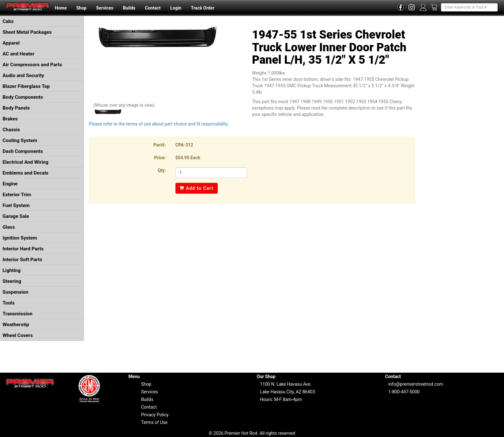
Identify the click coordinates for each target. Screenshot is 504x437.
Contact (153, 8)
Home (61, 8)
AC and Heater (18, 54)
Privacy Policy (155, 415)
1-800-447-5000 (404, 392)
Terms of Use (154, 422)
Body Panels (16, 108)
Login (176, 8)
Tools (9, 303)
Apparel (11, 43)
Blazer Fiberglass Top (26, 86)
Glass (9, 227)
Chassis (11, 130)
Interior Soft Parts (22, 260)
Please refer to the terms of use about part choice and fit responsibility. (159, 124)
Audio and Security (23, 75)
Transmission (18, 314)
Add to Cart (197, 188)
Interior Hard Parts (23, 249)
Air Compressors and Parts (32, 65)
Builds (129, 8)
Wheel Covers (18, 335)
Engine (10, 184)
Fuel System (16, 205)
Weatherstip (16, 325)
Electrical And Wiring (25, 162)
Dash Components (23, 151)
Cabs (8, 21)
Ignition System (20, 238)
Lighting (12, 270)
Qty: (162, 170)
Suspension (15, 292)
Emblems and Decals (25, 173)
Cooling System (20, 140)
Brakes (10, 119)
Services (105, 8)
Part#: (160, 145)
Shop (81, 8)
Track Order (202, 8)
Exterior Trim (17, 195)
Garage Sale (16, 216)
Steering (12, 281)
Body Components (23, 97)
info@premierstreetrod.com (416, 384)
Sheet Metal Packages (27, 32)
